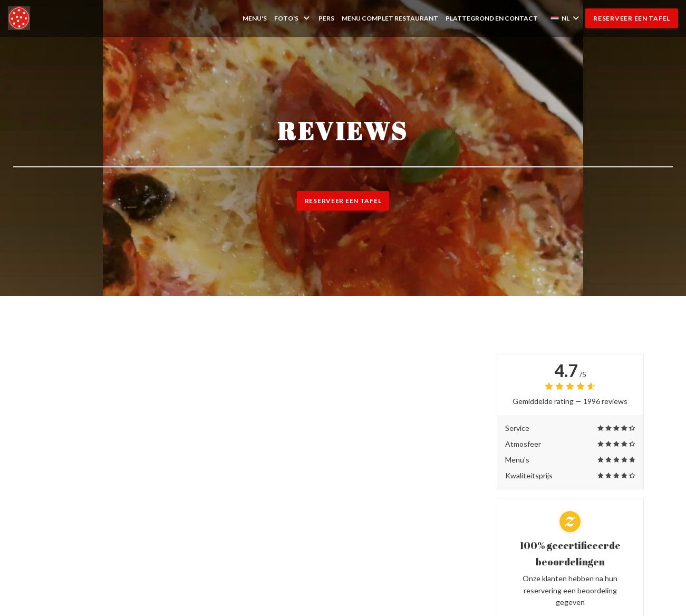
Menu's (255, 18)
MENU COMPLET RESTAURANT (390, 18)
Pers (326, 18)
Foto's (293, 18)
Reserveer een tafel (632, 18)
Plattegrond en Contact (492, 18)
